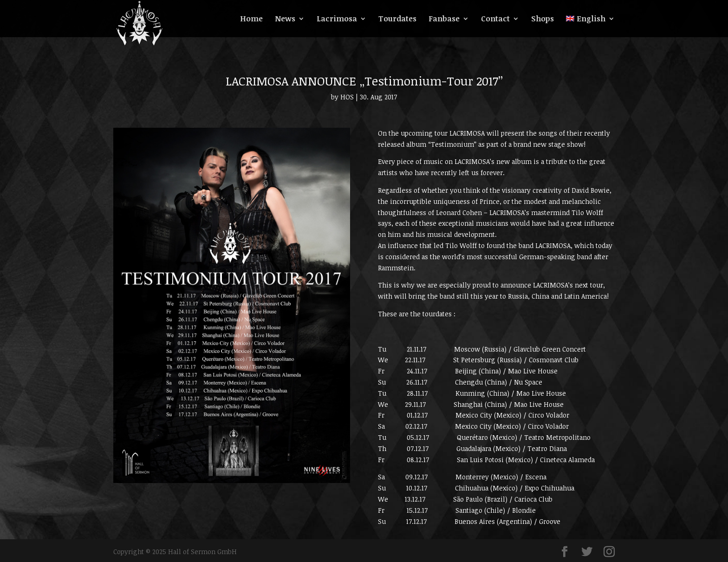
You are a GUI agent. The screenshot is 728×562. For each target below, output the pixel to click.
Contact (495, 20)
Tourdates (397, 20)
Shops (543, 20)
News (285, 20)
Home (251, 20)
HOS (347, 97)
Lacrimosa (337, 20)
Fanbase (444, 20)
